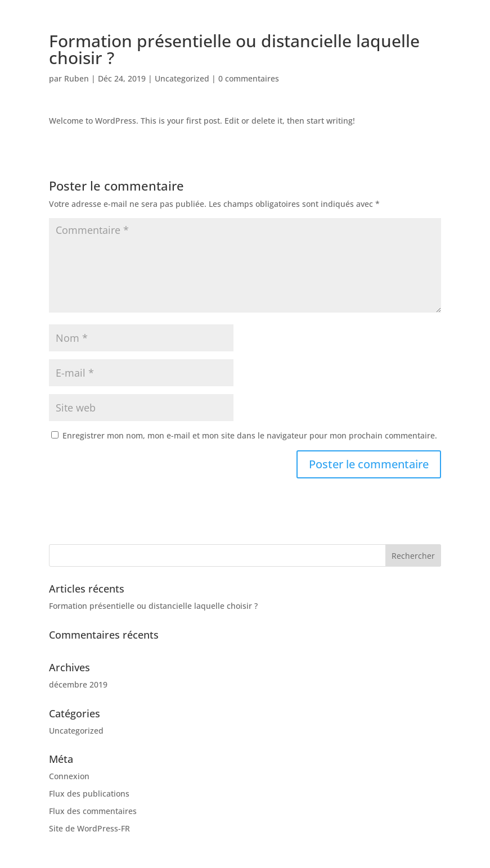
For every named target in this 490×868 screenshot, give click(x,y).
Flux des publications (89, 794)
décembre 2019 (78, 684)
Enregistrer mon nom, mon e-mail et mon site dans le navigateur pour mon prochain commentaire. (250, 435)
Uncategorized (182, 78)
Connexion (69, 776)
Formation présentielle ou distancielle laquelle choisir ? (153, 606)
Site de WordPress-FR (89, 828)
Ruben (77, 78)
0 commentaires (249, 78)
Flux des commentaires (93, 811)
